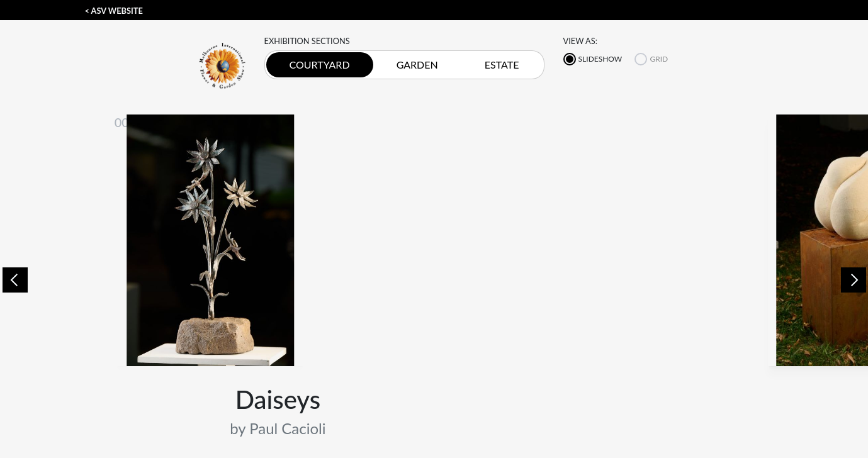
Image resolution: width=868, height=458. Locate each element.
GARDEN (417, 64)
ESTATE (502, 64)
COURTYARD (320, 64)
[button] (15, 279)
